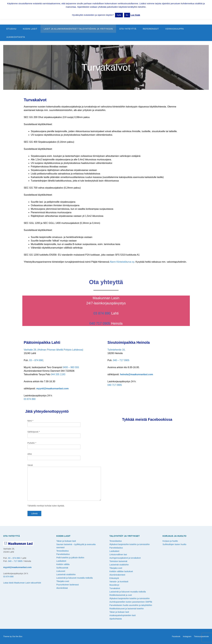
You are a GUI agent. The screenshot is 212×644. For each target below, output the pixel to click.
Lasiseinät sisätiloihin (66, 574)
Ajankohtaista (16, 37)
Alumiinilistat (62, 588)
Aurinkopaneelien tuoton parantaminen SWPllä (131, 602)
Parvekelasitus (63, 554)
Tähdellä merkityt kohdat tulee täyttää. (46, 506)
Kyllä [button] (119, 15)
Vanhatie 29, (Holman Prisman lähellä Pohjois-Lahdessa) (53, 350)
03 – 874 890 (36, 360)
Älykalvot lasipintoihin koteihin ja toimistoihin (130, 544)
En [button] (127, 15)
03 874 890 (102, 313)
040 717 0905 (100, 323)
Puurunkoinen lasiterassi (68, 585)
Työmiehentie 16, (117, 350)
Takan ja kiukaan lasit (66, 541)
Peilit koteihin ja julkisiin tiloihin (70, 558)
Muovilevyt (114, 585)
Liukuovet (61, 571)
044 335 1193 (58, 374)
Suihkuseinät (62, 568)
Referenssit (151, 29)
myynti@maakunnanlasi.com (52, 389)
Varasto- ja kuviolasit (119, 582)
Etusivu (11, 29)
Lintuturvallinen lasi (118, 554)
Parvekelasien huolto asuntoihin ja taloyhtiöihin (131, 605)
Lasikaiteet (61, 561)
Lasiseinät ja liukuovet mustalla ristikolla (74, 578)
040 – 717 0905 (121, 360)
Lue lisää (135, 15)
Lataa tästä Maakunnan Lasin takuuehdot (22, 583)
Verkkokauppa (175, 29)
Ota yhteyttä (128, 29)
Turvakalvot (115, 588)
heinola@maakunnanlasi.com (137, 374)
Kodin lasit (30, 29)
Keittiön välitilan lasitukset (121, 571)
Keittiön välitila (63, 564)
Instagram (187, 636)
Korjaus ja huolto (170, 541)
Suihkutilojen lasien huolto (174, 544)
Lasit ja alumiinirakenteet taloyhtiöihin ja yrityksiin (78, 29)
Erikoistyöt (114, 578)
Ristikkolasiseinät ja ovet (121, 595)
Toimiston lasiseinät (118, 561)
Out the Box (17, 636)
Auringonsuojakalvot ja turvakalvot (125, 558)
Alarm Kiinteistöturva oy (122, 262)
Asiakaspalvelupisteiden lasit (123, 615)
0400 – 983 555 (71, 367)
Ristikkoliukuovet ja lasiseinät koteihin (127, 609)
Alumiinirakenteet (117, 575)
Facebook (176, 636)
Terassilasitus (62, 551)
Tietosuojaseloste (201, 636)
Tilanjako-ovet (63, 581)
